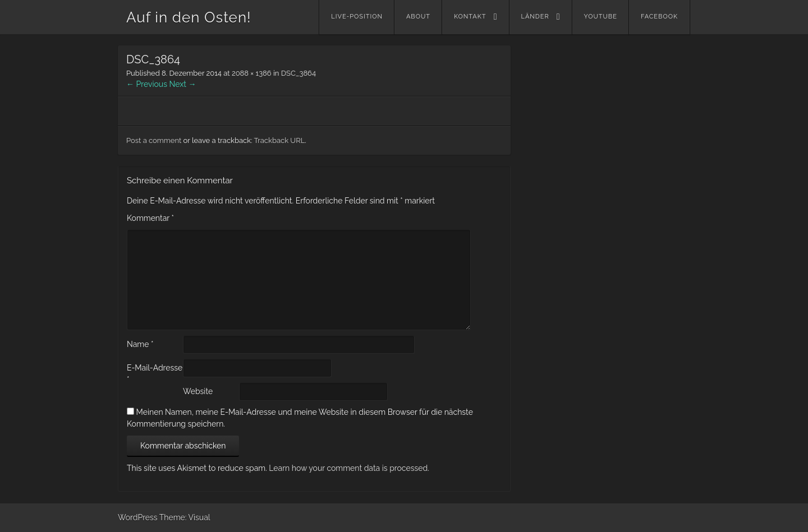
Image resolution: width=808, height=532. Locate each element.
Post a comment (154, 140)
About (418, 17)
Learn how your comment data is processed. (349, 468)
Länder (535, 17)
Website (198, 391)
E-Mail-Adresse (155, 374)
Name (140, 344)
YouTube (601, 17)
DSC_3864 (299, 73)
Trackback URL (279, 140)
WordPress (138, 517)
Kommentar (150, 218)
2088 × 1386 (252, 73)
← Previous (147, 84)
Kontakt (470, 17)
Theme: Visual (185, 517)
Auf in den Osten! (189, 17)
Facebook (659, 17)
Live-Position (357, 17)
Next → (183, 84)
